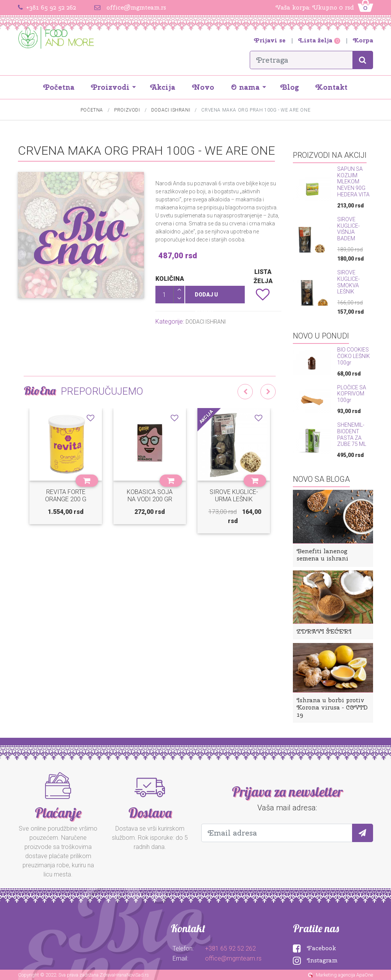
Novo (203, 87)
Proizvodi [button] (110, 87)
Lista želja (320, 40)
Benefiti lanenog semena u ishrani (322, 555)
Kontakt (332, 87)
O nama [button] (245, 87)
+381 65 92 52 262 (51, 7)
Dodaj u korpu (206, 297)
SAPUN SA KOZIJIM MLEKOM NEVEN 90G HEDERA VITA (353, 182)
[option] (66, 472)
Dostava (150, 813)
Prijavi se (271, 40)
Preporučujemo (102, 391)
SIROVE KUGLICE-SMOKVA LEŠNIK (348, 282)
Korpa (363, 40)
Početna (59, 87)
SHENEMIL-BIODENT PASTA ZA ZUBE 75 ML (352, 434)
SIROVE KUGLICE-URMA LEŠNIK (234, 496)
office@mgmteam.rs (136, 7)
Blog (290, 87)
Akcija (163, 87)
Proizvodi (127, 110)
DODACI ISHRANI (171, 110)
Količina (170, 279)
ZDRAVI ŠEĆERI (324, 631)
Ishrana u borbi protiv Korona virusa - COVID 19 (332, 707)
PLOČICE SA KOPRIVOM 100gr (352, 394)
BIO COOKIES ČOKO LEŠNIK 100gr (354, 356)
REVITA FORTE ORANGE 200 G (66, 496)
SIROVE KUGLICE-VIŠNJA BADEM (348, 229)
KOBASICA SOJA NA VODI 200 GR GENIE (150, 499)
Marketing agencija (335, 975)
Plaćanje (58, 813)
